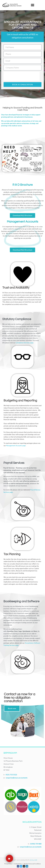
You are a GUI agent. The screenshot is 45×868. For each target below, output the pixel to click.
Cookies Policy (18, 864)
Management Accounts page (16, 446)
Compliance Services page (25, 343)
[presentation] (22, 76)
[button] (33, 5)
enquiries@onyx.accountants (17, 778)
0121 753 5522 (11, 775)
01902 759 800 (36, 844)
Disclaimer (34, 860)
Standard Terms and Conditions (32, 864)
